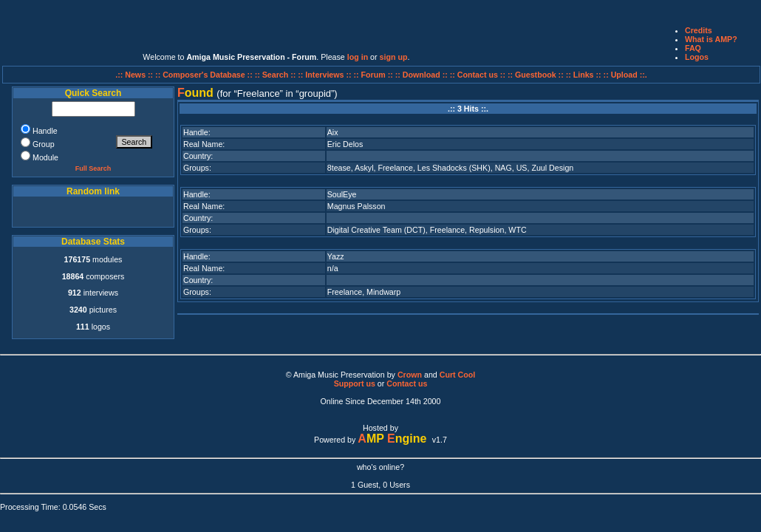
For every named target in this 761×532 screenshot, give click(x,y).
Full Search (93, 168)
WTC (517, 230)
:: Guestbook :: (536, 75)
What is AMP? (711, 39)
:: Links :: (584, 75)
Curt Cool (458, 375)
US (522, 168)
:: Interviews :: (325, 75)
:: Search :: (277, 75)
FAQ (693, 48)
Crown (410, 375)
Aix (333, 132)
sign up (394, 57)
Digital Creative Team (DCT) (376, 230)
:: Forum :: (375, 75)
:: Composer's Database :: (205, 75)
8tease (339, 168)
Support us (355, 383)
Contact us (407, 383)
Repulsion (487, 230)
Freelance (395, 168)
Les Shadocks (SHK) (454, 168)
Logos (697, 57)
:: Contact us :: (478, 75)
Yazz (336, 256)
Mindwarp (383, 292)
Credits (699, 30)
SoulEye (342, 194)
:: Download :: (423, 75)
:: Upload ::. (625, 75)
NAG (504, 168)
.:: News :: (135, 75)
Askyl (364, 168)
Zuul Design (552, 168)
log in (358, 57)
